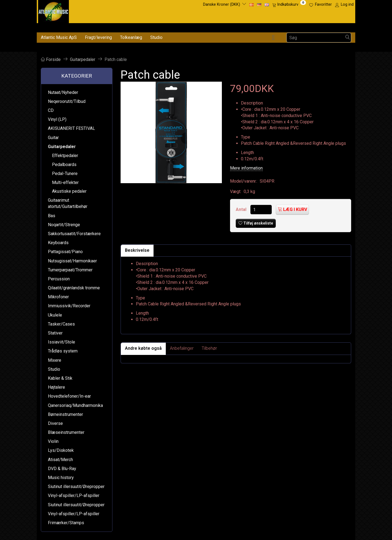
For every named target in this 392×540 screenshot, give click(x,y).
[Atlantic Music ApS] (53, 10)
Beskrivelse (137, 250)
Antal (242, 209)
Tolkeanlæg (131, 37)
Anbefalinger (182, 348)
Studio (156, 37)
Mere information (246, 168)
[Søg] (348, 38)
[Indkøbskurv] (289, 5)
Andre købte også (143, 348)
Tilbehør (209, 348)
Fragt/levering (98, 37)
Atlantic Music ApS (59, 37)
